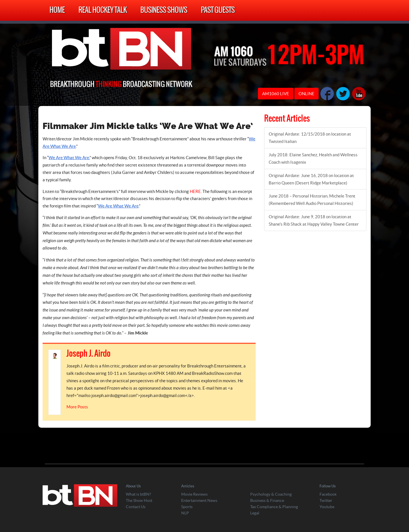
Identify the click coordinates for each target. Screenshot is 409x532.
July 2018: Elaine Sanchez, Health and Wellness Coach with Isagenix (313, 158)
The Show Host (139, 500)
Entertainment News (199, 500)
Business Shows (164, 10)
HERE (195, 191)
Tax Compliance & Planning (274, 507)
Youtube (327, 507)
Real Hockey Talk (103, 10)
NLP (185, 513)
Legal (255, 513)
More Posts (77, 407)
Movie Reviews (194, 494)
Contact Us (136, 507)
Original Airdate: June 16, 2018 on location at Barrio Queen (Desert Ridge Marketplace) (311, 179)
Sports (187, 507)
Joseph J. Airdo (88, 354)
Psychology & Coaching (271, 494)
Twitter (326, 500)
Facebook (328, 494)
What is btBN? (138, 494)
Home (57, 10)
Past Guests (218, 10)
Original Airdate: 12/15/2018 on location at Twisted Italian (310, 138)
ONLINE (306, 94)
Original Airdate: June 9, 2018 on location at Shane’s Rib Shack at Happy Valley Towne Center (314, 220)
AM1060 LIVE (276, 94)
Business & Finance (267, 500)
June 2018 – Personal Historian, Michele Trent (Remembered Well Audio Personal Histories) (312, 200)
